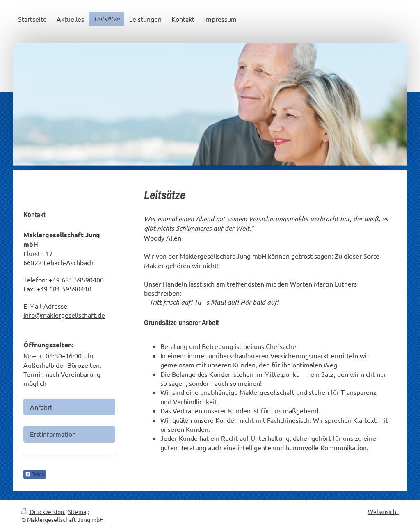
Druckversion (43, 511)
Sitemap (79, 511)
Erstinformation (53, 434)
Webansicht (383, 511)
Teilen (35, 475)
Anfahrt (41, 407)
